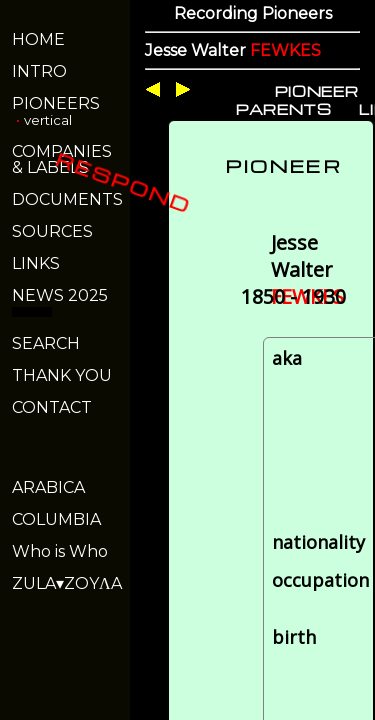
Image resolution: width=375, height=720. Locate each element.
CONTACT (52, 407)
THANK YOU (62, 375)
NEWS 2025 (60, 295)
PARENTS (284, 109)
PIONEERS (56, 103)
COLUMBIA (56, 519)
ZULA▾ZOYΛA (67, 583)
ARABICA (48, 487)
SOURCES (52, 231)
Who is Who (60, 551)
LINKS (36, 263)
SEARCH (46, 343)
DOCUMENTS (67, 199)
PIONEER (317, 91)
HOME (38, 39)
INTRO (39, 71)
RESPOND (123, 182)
